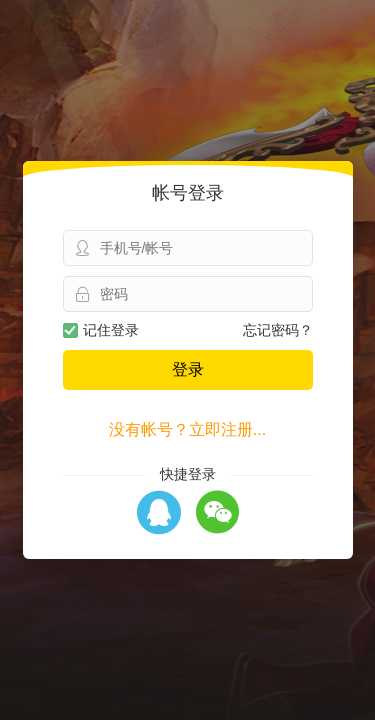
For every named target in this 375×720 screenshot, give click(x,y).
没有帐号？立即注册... (187, 429)
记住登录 (101, 330)
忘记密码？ (278, 330)
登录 (188, 369)
